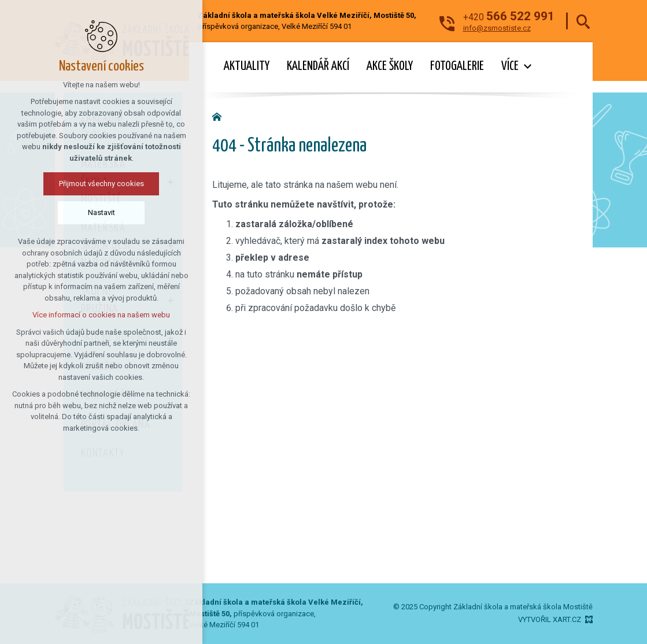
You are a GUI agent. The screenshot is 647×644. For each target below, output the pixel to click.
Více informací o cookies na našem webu (69, 315)
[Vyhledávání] (583, 21)
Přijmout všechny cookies (70, 184)
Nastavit (70, 212)
